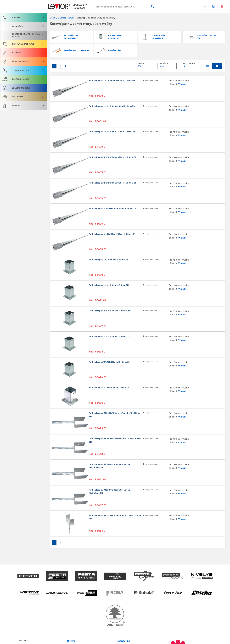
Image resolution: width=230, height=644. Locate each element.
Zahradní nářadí (66, 18)
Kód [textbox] (139, 66)
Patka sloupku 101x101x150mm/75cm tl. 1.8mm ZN (113, 157)
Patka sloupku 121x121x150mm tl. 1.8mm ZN (110, 336)
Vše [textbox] (162, 66)
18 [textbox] (184, 66)
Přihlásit (182, 84)
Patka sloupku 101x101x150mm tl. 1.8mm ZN (110, 311)
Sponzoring (123, 641)
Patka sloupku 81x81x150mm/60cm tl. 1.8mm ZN (112, 234)
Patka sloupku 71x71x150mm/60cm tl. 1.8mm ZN (112, 80)
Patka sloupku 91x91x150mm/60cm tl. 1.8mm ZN (112, 106)
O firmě (71, 641)
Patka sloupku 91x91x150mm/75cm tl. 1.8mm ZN (112, 132)
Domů (53, 18)
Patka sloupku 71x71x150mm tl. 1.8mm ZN (109, 259)
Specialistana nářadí (80, 6)
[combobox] (144, 66)
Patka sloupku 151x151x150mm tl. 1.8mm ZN (109, 362)
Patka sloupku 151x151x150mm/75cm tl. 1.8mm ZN (113, 208)
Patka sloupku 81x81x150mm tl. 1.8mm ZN (109, 387)
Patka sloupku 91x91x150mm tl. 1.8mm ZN (109, 285)
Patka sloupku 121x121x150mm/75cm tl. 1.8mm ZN (113, 183)
